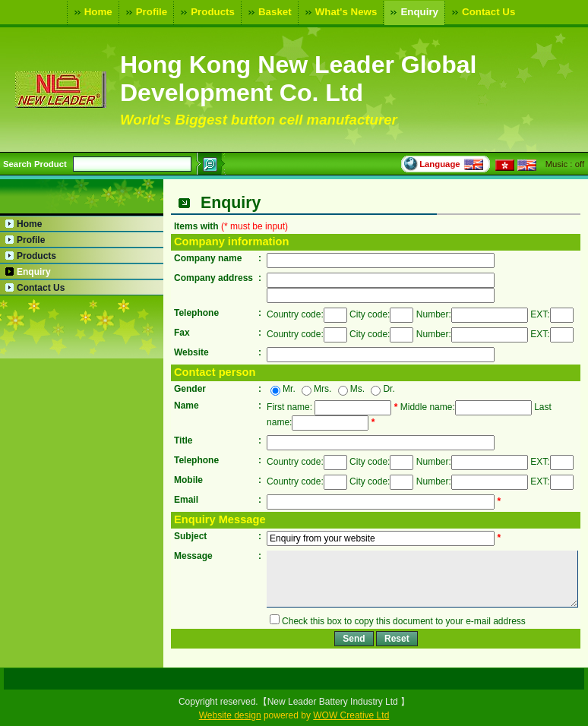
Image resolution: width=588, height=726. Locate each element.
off (580, 164)
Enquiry (413, 12)
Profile (145, 12)
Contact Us (482, 12)
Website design (230, 715)
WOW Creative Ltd (351, 715)
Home (92, 12)
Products (206, 12)
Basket (268, 12)
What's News (340, 12)
